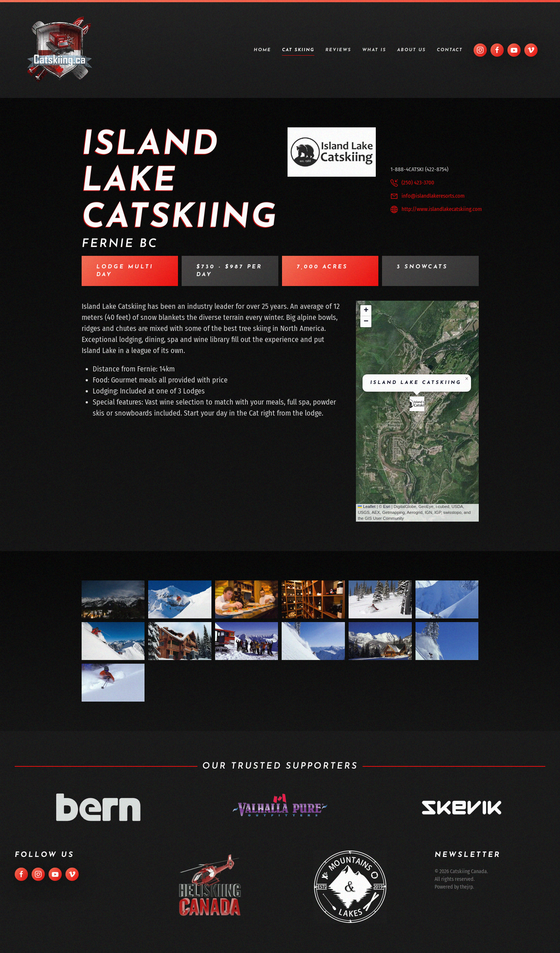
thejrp (464, 887)
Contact (450, 50)
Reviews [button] (338, 50)
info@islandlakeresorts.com (433, 196)
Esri (387, 506)
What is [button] (374, 50)
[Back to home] (60, 50)
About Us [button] (411, 50)
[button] (417, 404)
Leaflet (367, 506)
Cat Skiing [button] (298, 50)
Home (262, 50)
